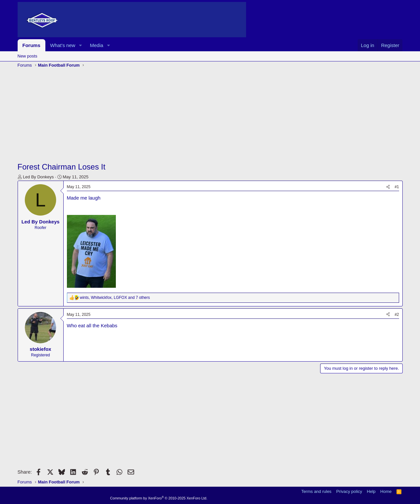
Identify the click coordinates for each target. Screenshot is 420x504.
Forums (31, 45)
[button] (80, 45)
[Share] (388, 187)
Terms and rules (316, 491)
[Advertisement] (210, 116)
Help (371, 491)
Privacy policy (349, 491)
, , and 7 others (115, 298)
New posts (28, 56)
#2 (397, 315)
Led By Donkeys (38, 177)
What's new (63, 45)
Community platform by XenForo (159, 498)
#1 (397, 187)
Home (386, 491)
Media (96, 45)
